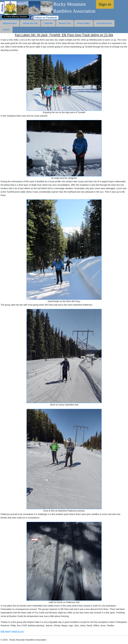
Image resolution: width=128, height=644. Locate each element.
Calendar (48, 23)
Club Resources (104, 23)
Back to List (18, 631)
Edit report (6, 631)
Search (6, 30)
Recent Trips (65, 23)
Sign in (105, 4)
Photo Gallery (84, 23)
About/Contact (10, 23)
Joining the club (30, 23)
